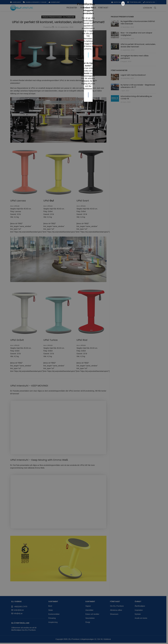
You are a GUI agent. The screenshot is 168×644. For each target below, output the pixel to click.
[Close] (123, 294)
